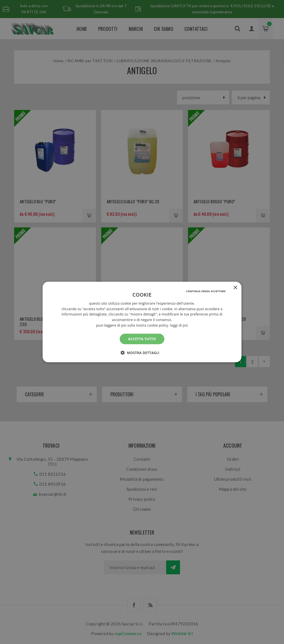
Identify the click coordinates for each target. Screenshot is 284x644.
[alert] (142, 322)
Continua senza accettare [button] (206, 291)
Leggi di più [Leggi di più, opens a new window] (179, 325)
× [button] (235, 288)
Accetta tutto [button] (142, 339)
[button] (142, 353)
